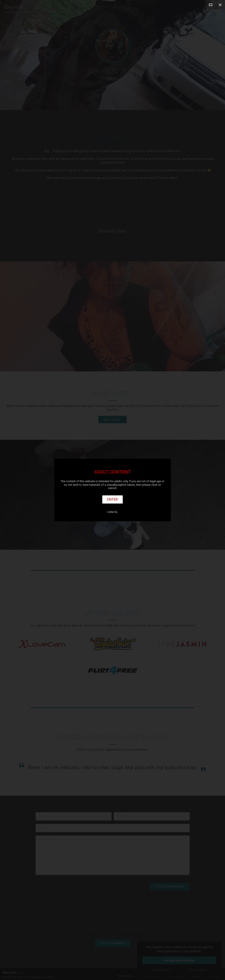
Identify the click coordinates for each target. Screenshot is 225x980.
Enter (112, 499)
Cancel (113, 512)
